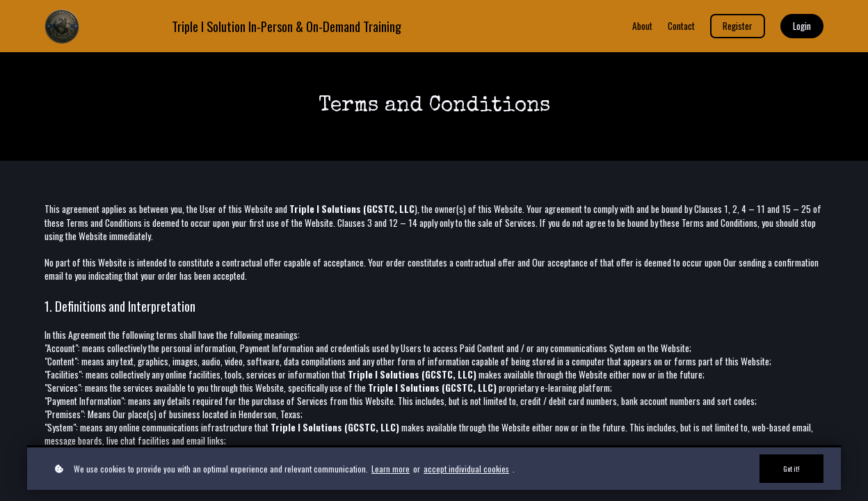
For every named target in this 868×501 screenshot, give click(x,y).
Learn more (391, 468)
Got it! (790, 468)
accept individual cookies (466, 468)
